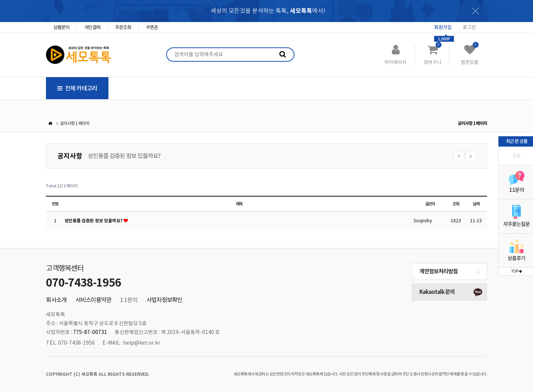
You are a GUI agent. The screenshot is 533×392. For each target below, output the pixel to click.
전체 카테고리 (77, 88)
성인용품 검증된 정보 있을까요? (124, 156)
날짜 (476, 204)
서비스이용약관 (93, 300)
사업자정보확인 (164, 300)
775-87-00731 (90, 332)
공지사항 (70, 156)
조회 (456, 204)
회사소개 (56, 300)
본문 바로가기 (0, 0)
